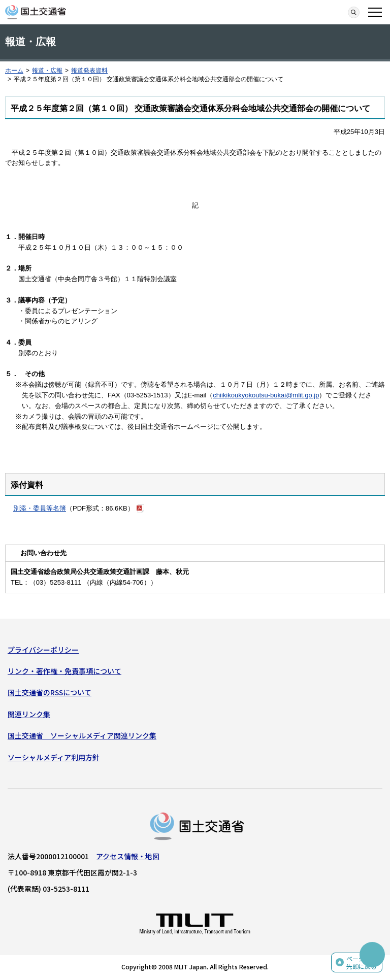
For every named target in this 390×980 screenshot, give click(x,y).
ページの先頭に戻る (362, 962)
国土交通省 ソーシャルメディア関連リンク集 (82, 735)
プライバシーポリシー (43, 650)
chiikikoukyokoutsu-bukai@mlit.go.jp (266, 395)
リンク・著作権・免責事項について (64, 671)
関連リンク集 (29, 714)
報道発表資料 (89, 71)
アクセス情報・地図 (128, 856)
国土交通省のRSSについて (50, 692)
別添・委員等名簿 (40, 508)
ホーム (14, 71)
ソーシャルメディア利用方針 (54, 757)
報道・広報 (47, 71)
